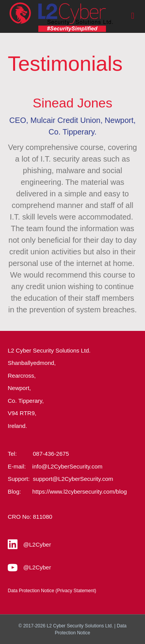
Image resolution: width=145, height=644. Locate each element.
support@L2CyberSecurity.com (73, 479)
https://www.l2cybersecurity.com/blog (79, 492)
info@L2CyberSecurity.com (67, 466)
